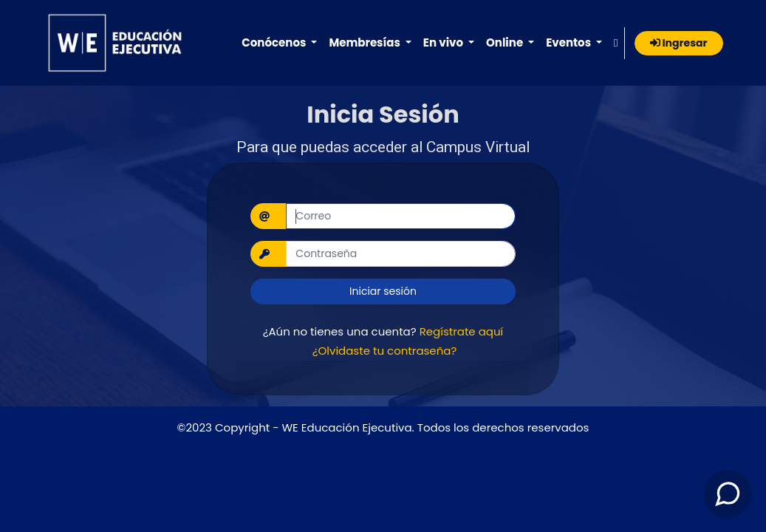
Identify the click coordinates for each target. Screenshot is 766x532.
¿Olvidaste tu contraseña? (385, 351)
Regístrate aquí (462, 331)
